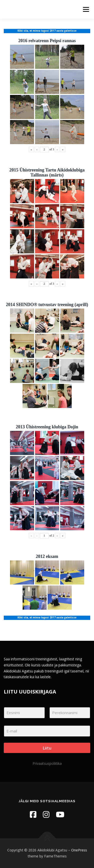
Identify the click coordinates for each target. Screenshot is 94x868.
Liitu (47, 748)
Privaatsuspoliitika (47, 763)
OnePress (79, 850)
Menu (86, 9)
